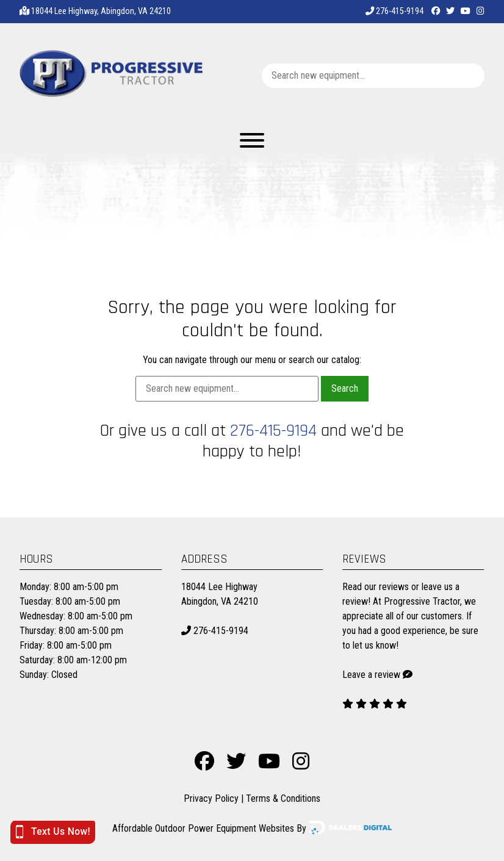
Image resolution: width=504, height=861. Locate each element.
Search (345, 388)
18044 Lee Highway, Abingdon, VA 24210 (101, 11)
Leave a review (371, 675)
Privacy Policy (211, 798)
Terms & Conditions (283, 798)
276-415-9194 (394, 11)
